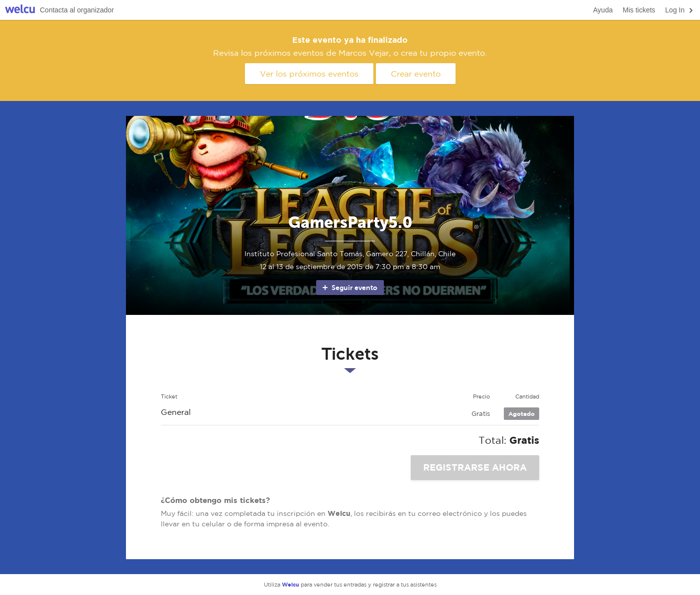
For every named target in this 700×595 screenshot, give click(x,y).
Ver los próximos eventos (309, 74)
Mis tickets (639, 10)
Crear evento (416, 74)
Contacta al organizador (77, 10)
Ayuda (603, 10)
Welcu (20, 10)
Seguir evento (349, 288)
